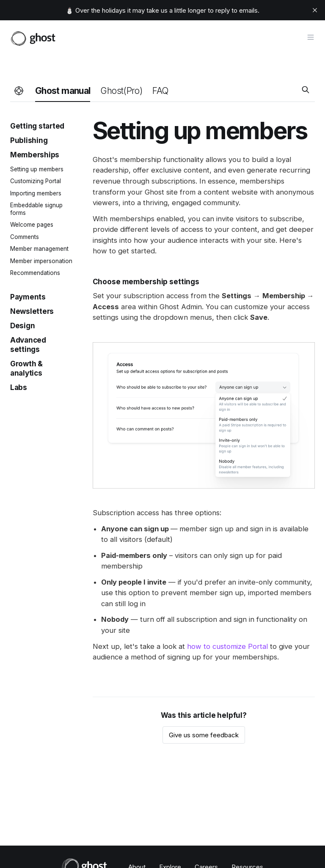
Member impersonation (41, 261)
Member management (39, 249)
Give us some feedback (204, 735)
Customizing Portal (36, 181)
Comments (25, 237)
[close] (315, 10)
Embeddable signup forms (36, 209)
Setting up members (37, 169)
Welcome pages (32, 225)
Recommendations (35, 273)
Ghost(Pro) (121, 91)
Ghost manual (63, 91)
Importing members (36, 193)
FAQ (160, 91)
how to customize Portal (227, 646)
